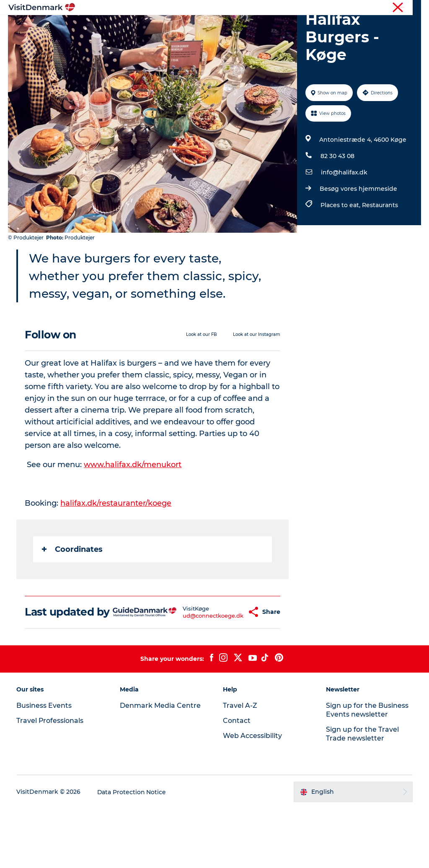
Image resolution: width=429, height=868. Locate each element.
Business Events (351, 8)
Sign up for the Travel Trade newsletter (362, 794)
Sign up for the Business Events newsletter (367, 770)
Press (386, 8)
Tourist (257, 8)
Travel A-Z (240, 765)
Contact (411, 8)
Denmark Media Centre (160, 765)
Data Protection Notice (132, 852)
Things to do (231, 27)
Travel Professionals (298, 8)
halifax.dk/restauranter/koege (116, 551)
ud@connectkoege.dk (192, 669)
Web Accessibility (252, 796)
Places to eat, (341, 253)
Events (242, 36)
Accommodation (291, 27)
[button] (227, 666)
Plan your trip (198, 36)
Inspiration (129, 27)
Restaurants (380, 253)
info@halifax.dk (344, 220)
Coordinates (73, 597)
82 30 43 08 (337, 204)
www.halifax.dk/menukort (133, 512)
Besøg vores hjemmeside (358, 236)
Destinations (178, 27)
